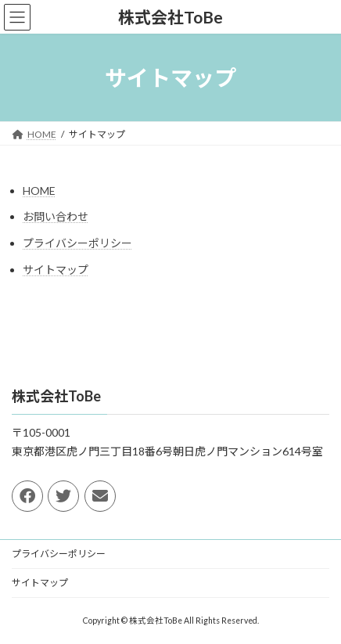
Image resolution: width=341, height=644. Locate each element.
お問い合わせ (56, 216)
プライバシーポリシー (77, 243)
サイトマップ (56, 270)
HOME (39, 191)
